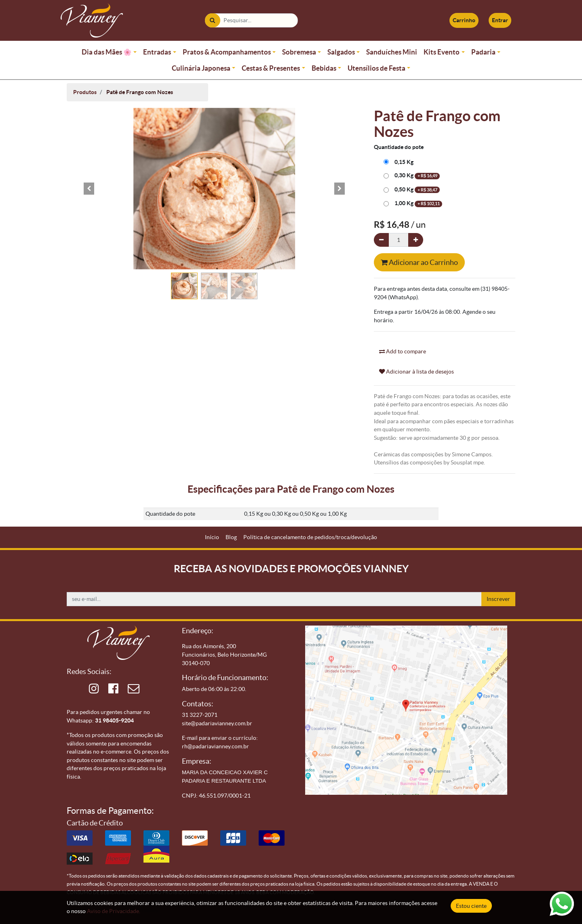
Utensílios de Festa (376, 68)
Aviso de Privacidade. (114, 911)
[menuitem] (212, 537)
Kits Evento (442, 52)
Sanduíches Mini (392, 52)
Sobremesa (299, 52)
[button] (89, 189)
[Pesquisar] (212, 20)
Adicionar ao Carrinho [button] (419, 262)
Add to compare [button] (403, 351)
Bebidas (324, 68)
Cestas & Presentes (271, 68)
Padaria (483, 52)
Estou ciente (471, 906)
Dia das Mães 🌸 (107, 52)
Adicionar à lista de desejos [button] (416, 372)
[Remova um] (381, 240)
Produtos (85, 92)
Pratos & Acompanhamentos (227, 52)
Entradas (157, 52)
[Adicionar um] (416, 240)
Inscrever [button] (498, 599)
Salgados (341, 52)
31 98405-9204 (114, 720)
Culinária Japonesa (201, 68)
